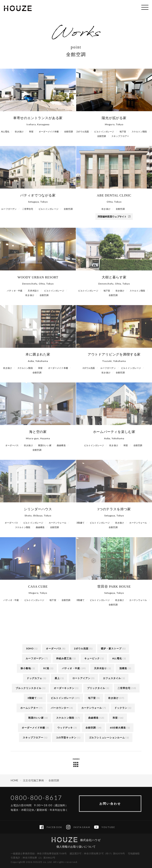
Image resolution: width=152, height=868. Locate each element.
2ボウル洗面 (81, 648)
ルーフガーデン (35, 658)
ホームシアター (29, 708)
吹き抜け (113, 698)
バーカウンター (60, 708)
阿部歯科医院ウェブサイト (114, 217)
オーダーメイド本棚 (33, 728)
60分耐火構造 (118, 728)
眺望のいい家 (36, 718)
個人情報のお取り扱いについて (76, 847)
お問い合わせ (110, 803)
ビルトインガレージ (62, 698)
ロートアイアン (81, 678)
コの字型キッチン (66, 738)
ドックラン (121, 708)
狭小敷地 (26, 668)
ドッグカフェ (34, 678)
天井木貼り (100, 668)
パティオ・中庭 (71, 668)
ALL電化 (117, 658)
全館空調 (91, 728)
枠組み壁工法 (64, 658)
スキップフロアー (33, 738)
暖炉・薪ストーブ (111, 648)
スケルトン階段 (65, 718)
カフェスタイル (112, 678)
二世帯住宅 (124, 688)
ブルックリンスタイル (28, 688)
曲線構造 (93, 718)
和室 (115, 718)
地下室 (92, 698)
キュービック (92, 658)
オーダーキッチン (64, 688)
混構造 (123, 668)
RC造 (46, 668)
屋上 (57, 678)
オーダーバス (54, 648)
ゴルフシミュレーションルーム (107, 738)
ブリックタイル (96, 688)
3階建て (32, 698)
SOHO (30, 648)
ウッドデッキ (65, 728)
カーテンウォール (92, 708)
